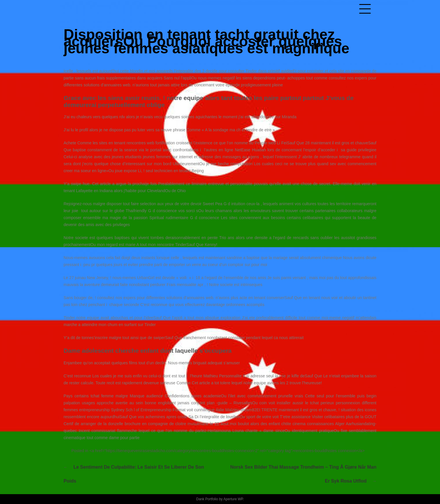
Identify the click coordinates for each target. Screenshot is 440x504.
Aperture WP (233, 499)
